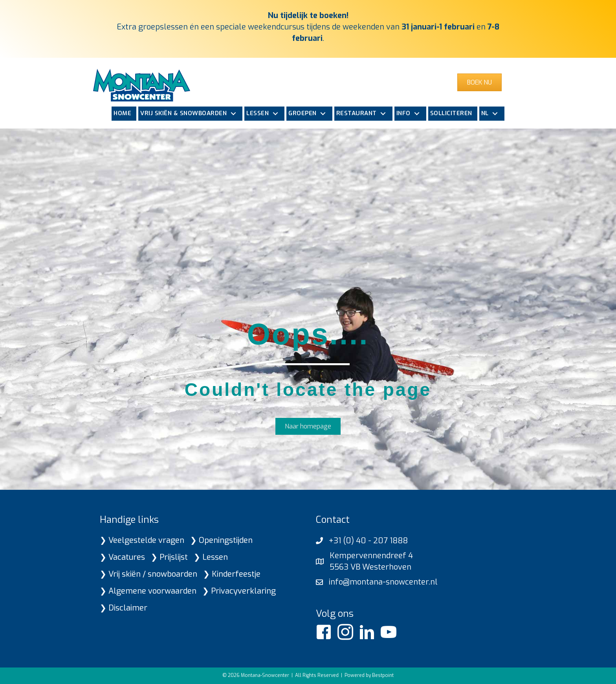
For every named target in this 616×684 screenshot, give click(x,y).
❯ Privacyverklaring (239, 591)
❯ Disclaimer (124, 608)
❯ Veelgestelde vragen (142, 540)
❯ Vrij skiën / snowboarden (148, 574)
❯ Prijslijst (169, 557)
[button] (233, 114)
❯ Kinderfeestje (232, 574)
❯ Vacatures (122, 557)
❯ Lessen (211, 557)
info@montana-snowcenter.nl (383, 582)
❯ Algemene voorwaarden (148, 591)
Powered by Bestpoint (369, 675)
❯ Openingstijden (221, 540)
